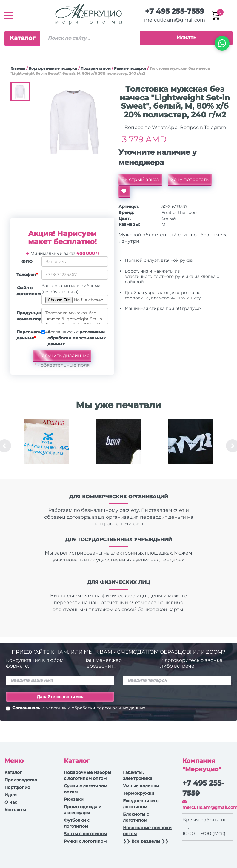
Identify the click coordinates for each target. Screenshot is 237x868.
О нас (11, 802)
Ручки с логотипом (85, 841)
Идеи (11, 795)
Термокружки (139, 793)
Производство (21, 780)
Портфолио (17, 787)
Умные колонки (141, 786)
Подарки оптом (96, 68)
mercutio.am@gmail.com (175, 20)
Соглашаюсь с (77, 338)
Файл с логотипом (27, 291)
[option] (47, 446)
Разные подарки (130, 68)
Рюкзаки (74, 799)
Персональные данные (27, 335)
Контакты (15, 810)
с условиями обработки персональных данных (94, 708)
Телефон (27, 275)
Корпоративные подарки (53, 68)
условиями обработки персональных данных (77, 338)
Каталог (22, 38)
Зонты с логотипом (85, 834)
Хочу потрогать (190, 179)
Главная (18, 68)
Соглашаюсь (76, 708)
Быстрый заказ (140, 179)
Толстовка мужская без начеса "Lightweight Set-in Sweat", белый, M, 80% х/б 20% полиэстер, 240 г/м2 (75, 316)
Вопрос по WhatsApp (150, 127)
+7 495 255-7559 (175, 11)
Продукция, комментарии (27, 316)
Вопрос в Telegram (203, 127)
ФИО (27, 261)
